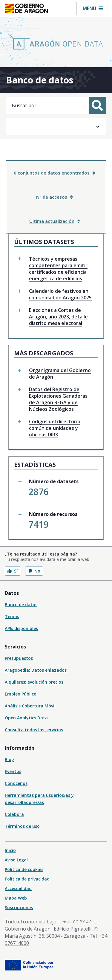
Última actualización (55, 221)
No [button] (34, 571)
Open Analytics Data (26, 718)
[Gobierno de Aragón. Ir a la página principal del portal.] (26, 8)
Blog (9, 759)
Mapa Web (16, 898)
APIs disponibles (21, 628)
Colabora (14, 814)
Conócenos (16, 783)
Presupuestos (19, 658)
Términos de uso (22, 826)
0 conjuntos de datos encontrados (55, 173)
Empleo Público (21, 694)
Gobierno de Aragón (28, 929)
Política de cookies (24, 869)
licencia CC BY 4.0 (75, 922)
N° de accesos (55, 197)
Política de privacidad (27, 879)
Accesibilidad (18, 888)
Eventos (13, 771)
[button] (93, 8)
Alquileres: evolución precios (34, 682)
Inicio (10, 850)
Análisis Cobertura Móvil (30, 706)
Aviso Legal (16, 860)
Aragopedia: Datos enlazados (36, 670)
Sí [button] (13, 571)
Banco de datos (21, 605)
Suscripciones (19, 907)
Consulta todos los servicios (34, 730)
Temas (12, 616)
